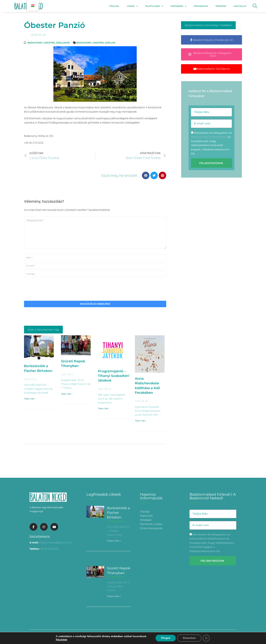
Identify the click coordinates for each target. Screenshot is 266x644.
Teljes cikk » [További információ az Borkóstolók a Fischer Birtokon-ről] (30, 399)
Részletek (62, 640)
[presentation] (52, 286)
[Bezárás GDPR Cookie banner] (206, 638)
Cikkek (132, 6)
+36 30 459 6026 (49, 549)
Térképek (221, 6)
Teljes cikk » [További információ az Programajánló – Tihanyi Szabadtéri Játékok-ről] (104, 409)
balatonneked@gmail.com (55, 542)
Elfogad (166, 638)
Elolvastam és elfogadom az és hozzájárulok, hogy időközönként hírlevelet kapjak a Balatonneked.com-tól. (212, 543)
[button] (255, 6)
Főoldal (114, 6)
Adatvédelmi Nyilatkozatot (209, 137)
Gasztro (49, 43)
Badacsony (35, 43)
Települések (154, 6)
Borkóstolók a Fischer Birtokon (118, 513)
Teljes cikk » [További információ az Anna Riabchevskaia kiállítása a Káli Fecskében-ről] (141, 421)
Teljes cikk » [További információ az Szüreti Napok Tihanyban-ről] (67, 394)
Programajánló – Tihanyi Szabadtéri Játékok (114, 376)
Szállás (110, 43)
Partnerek (178, 6)
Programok (201, 6)
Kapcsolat (240, 6)
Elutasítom (189, 638)
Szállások (63, 43)
